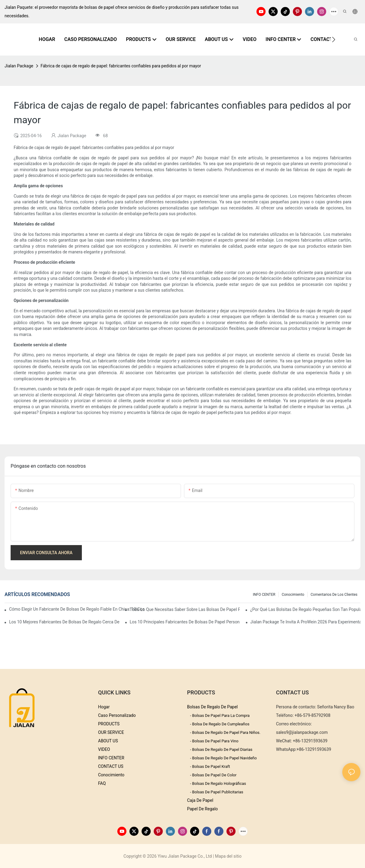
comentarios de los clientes (334, 595)
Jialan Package (19, 66)
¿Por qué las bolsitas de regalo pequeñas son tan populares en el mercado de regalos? (305, 609)
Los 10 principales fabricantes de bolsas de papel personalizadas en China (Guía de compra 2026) (185, 622)
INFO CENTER (264, 595)
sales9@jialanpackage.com (302, 732)
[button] (334, 39)
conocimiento (293, 595)
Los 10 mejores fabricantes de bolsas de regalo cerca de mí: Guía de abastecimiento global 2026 (64, 622)
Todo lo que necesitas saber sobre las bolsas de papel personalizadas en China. (185, 609)
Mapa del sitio (228, 856)
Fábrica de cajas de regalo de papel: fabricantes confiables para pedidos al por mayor (121, 66)
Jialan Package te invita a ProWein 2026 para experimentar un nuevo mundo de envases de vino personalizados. (306, 622)
